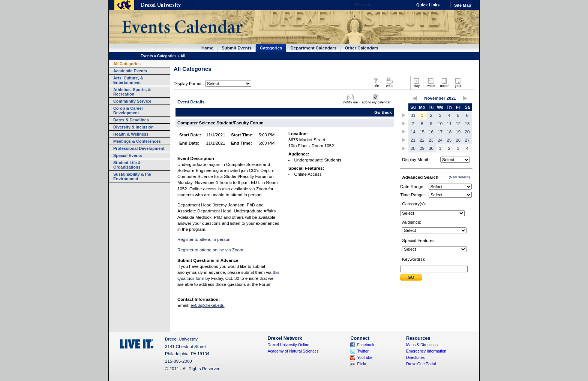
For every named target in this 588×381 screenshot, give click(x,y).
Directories (415, 358)
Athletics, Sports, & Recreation (132, 92)
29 (422, 148)
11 (449, 124)
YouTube (365, 358)
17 (440, 132)
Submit (411, 277)
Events (147, 56)
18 (449, 132)
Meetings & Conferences (137, 141)
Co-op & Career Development (128, 111)
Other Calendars (361, 48)
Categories (271, 48)
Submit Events (237, 48)
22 (422, 140)
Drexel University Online (289, 345)
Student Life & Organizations (127, 165)
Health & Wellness (131, 134)
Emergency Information (426, 351)
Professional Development (139, 148)
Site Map (463, 5)
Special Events (128, 155)
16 (431, 132)
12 (458, 124)
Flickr (362, 364)
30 (431, 148)
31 (413, 115)
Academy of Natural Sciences (293, 351)
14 (413, 132)
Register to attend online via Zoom (210, 250)
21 (413, 140)
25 (449, 140)
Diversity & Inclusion (133, 127)
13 (467, 124)
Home (207, 48)
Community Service (132, 101)
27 (467, 140)
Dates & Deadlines (131, 120)
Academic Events (130, 71)
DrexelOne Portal (421, 364)
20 (467, 132)
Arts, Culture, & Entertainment (128, 80)
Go (404, 5)
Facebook (366, 345)
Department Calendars (314, 48)
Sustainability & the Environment (132, 176)
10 (440, 124)
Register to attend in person (204, 239)
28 (413, 148)
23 (431, 140)
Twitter (363, 351)
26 (458, 140)
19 (458, 132)
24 (440, 140)
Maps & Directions (422, 345)
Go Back (383, 112)
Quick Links (428, 5)
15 (422, 132)
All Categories (127, 64)
